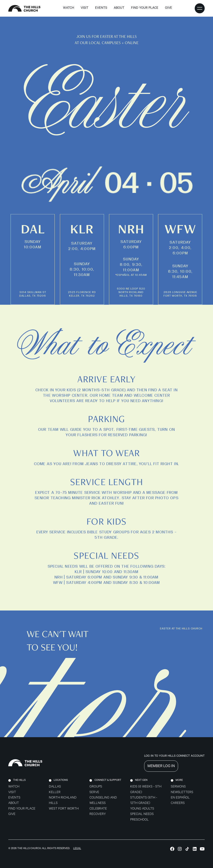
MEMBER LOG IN (161, 766)
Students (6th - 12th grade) (144, 801)
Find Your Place (22, 809)
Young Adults (142, 809)
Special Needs (142, 814)
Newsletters (182, 793)
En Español (180, 798)
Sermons (178, 787)
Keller (55, 793)
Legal (77, 849)
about (119, 8)
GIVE (168, 8)
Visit (85, 8)
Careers (178, 803)
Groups (96, 787)
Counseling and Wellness (103, 801)
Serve (94, 793)
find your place (145, 8)
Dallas (55, 787)
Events (101, 8)
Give (12, 814)
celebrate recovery (98, 812)
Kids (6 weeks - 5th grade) (146, 790)
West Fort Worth (64, 809)
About (14, 803)
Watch (69, 8)
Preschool (139, 820)
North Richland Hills (63, 801)
